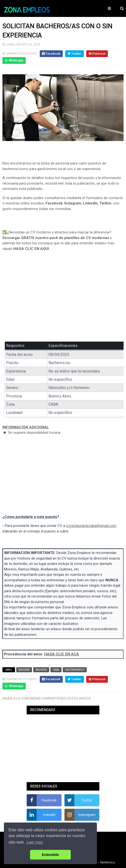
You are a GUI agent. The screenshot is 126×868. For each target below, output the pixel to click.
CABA (56, 670)
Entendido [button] (50, 855)
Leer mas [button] (35, 842)
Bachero (41, 670)
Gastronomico (75, 670)
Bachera (24, 670)
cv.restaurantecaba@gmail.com (91, 526)
